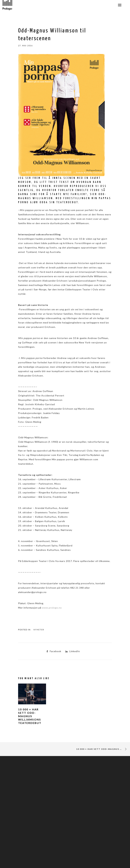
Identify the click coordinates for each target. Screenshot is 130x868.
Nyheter (39, 630)
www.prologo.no (52, 608)
